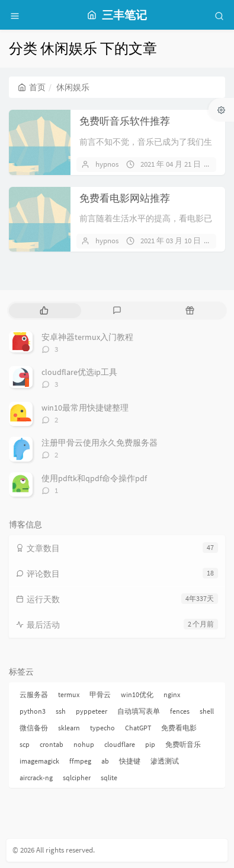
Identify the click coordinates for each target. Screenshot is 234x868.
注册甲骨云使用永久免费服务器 (100, 443)
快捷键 (130, 761)
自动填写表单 (139, 711)
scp (25, 744)
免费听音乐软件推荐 (125, 121)
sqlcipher (77, 778)
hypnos (107, 164)
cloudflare (120, 744)
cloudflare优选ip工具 (79, 372)
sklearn (69, 728)
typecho (102, 728)
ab (105, 761)
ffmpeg (80, 761)
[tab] (44, 311)
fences (180, 711)
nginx (172, 694)
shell (207, 711)
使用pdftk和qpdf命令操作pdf (94, 478)
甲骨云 (100, 694)
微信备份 (34, 728)
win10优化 (137, 694)
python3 (33, 711)
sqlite (109, 778)
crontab (52, 744)
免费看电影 (179, 728)
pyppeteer (92, 711)
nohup (84, 744)
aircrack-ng (36, 778)
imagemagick (39, 761)
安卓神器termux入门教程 (87, 337)
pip (150, 744)
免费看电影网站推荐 (125, 198)
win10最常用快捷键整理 (85, 408)
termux (69, 694)
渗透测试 (165, 761)
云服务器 (34, 694)
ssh (61, 711)
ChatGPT (138, 728)
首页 (32, 87)
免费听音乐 (183, 744)
